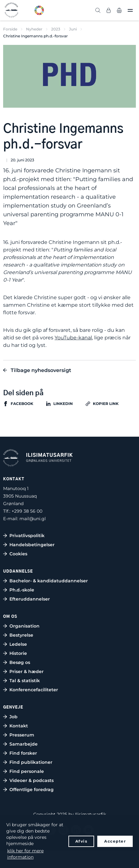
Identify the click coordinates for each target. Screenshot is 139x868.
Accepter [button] (115, 841)
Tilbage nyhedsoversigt (41, 370)
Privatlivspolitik (27, 536)
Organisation (24, 626)
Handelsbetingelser (32, 545)
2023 (56, 29)
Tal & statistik (25, 681)
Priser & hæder (27, 671)
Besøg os (20, 662)
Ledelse (18, 644)
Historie (18, 653)
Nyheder (34, 29)
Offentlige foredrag (32, 790)
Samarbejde (24, 744)
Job (13, 717)
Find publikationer (31, 762)
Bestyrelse (21, 635)
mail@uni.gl (33, 519)
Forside (10, 29)
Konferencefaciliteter (34, 690)
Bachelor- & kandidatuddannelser (49, 581)
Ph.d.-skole (22, 590)
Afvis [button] (81, 841)
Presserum (22, 735)
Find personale (27, 771)
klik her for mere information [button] (25, 854)
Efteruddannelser (30, 599)
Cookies (18, 554)
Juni (73, 29)
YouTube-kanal (73, 338)
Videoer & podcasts (32, 780)
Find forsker (23, 753)
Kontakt (19, 726)
